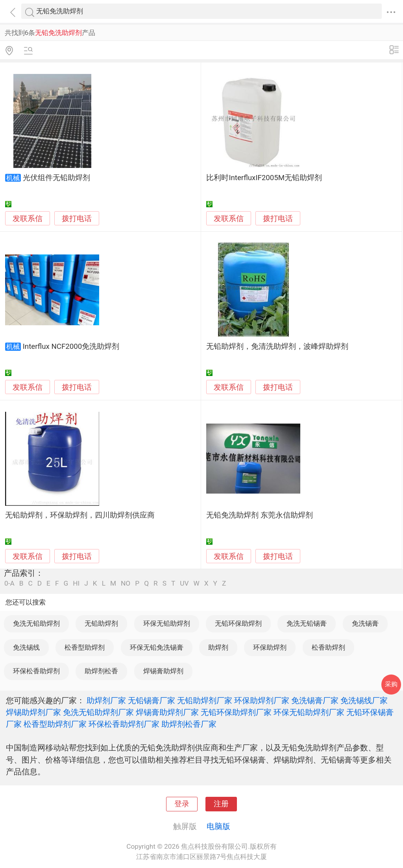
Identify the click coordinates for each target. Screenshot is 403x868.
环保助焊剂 (270, 647)
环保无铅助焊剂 (167, 623)
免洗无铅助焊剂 (36, 623)
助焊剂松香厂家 (189, 724)
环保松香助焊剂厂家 (124, 724)
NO (126, 583)
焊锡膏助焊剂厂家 (167, 712)
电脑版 (218, 826)
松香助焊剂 (328, 647)
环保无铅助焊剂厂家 (309, 712)
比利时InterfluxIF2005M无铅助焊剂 (264, 178)
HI (76, 583)
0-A (9, 583)
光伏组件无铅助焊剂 (56, 178)
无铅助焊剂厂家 (205, 700)
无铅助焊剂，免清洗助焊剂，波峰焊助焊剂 (277, 346)
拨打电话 (77, 218)
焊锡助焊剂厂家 (33, 712)
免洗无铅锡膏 (307, 623)
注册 (221, 804)
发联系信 (28, 219)
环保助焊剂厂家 (262, 700)
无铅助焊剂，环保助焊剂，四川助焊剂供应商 (80, 515)
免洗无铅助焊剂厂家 (98, 712)
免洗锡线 (26, 647)
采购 (391, 684)
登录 (182, 804)
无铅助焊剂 (101, 623)
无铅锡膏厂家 (152, 700)
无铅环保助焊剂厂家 (236, 712)
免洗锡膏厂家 (315, 700)
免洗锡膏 (365, 623)
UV (184, 583)
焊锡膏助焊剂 (163, 671)
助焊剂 (218, 647)
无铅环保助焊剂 (238, 623)
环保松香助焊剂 (36, 671)
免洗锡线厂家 (364, 700)
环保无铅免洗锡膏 (157, 647)
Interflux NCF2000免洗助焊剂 (71, 346)
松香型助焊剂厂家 (55, 724)
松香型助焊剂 (85, 647)
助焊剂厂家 (106, 700)
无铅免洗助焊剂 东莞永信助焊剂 (260, 515)
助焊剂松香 (101, 671)
